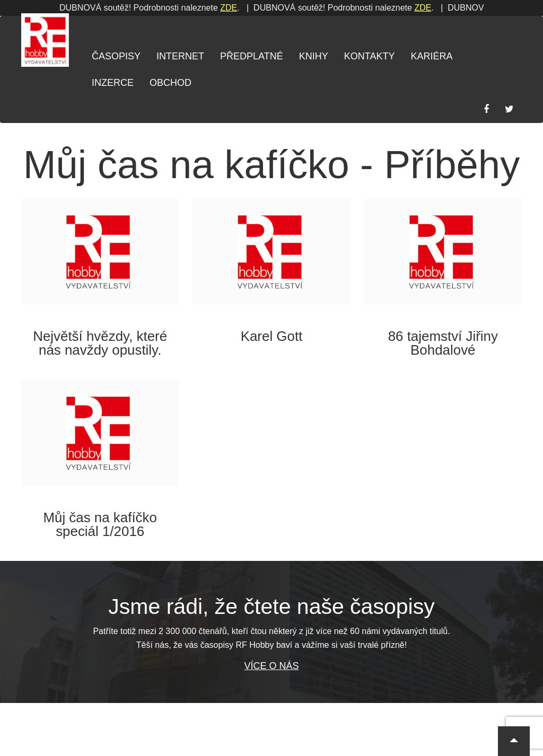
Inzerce (113, 83)
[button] (514, 741)
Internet (180, 56)
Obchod (170, 83)
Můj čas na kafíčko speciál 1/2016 (100, 524)
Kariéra (431, 56)
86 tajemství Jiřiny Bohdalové (443, 343)
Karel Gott (272, 336)
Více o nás (271, 666)
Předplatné (252, 56)
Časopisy (116, 56)
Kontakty (370, 56)
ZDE (98, 8)
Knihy (314, 56)
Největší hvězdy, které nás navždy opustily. (100, 343)
